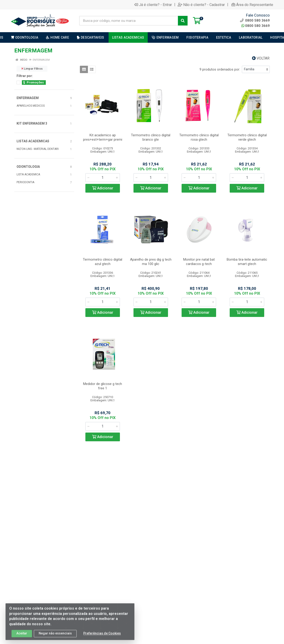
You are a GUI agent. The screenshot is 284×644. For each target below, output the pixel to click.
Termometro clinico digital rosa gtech (199, 137)
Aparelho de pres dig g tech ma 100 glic (151, 262)
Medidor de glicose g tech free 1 (103, 386)
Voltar (261, 58)
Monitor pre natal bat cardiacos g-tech (199, 262)
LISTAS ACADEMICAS (33, 141)
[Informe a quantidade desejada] (103, 178)
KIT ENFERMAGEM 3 (32, 123)
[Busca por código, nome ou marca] (129, 21)
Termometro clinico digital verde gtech (247, 137)
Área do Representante (252, 5)
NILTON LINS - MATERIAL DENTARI (38, 149)
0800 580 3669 (256, 26)
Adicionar (103, 188)
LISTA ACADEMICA (28, 174)
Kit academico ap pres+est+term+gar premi (103, 137)
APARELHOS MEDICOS (31, 106)
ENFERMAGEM (28, 98)
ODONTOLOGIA (28, 167)
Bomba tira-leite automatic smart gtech (247, 262)
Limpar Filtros (32, 69)
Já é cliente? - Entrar (153, 5)
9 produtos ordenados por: (220, 69)
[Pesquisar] (183, 21)
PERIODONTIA (25, 182)
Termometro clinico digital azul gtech (103, 262)
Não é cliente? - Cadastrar (201, 5)
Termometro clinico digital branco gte (151, 137)
